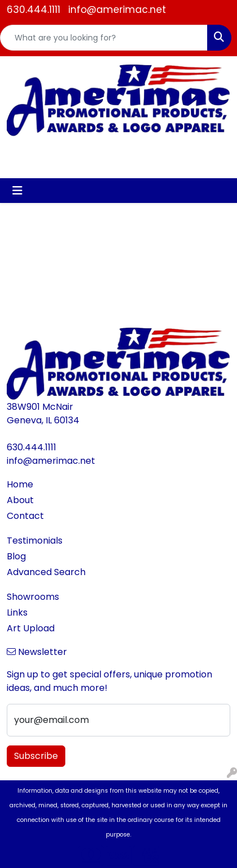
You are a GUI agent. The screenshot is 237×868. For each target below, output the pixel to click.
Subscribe (36, 756)
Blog (16, 556)
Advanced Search (46, 572)
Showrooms (33, 597)
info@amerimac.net (117, 10)
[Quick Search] (104, 38)
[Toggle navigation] (17, 191)
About (20, 500)
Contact (25, 516)
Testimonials (35, 541)
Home (20, 484)
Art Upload (31, 628)
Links (17, 612)
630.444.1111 (33, 10)
